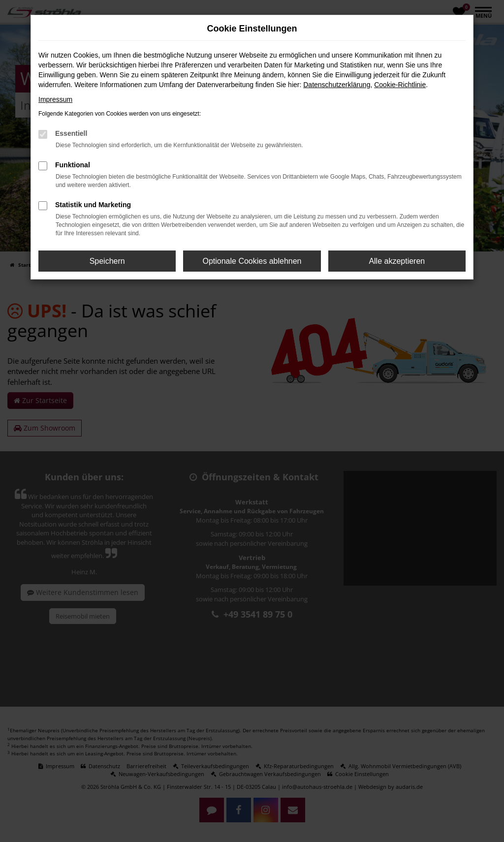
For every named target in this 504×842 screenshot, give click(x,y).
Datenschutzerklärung (337, 85)
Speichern (107, 261)
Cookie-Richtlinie (400, 85)
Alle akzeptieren (397, 261)
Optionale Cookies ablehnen (252, 261)
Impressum (55, 99)
